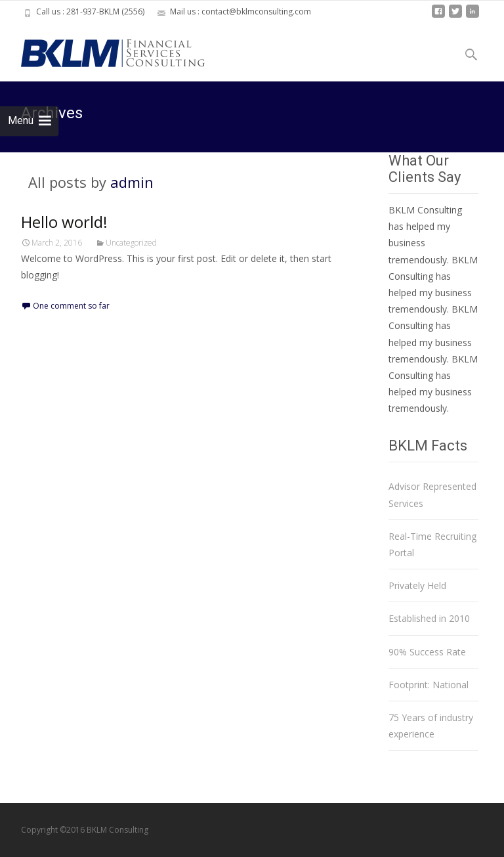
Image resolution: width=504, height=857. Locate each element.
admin (132, 182)
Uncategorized (131, 243)
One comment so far (71, 306)
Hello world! (64, 222)
